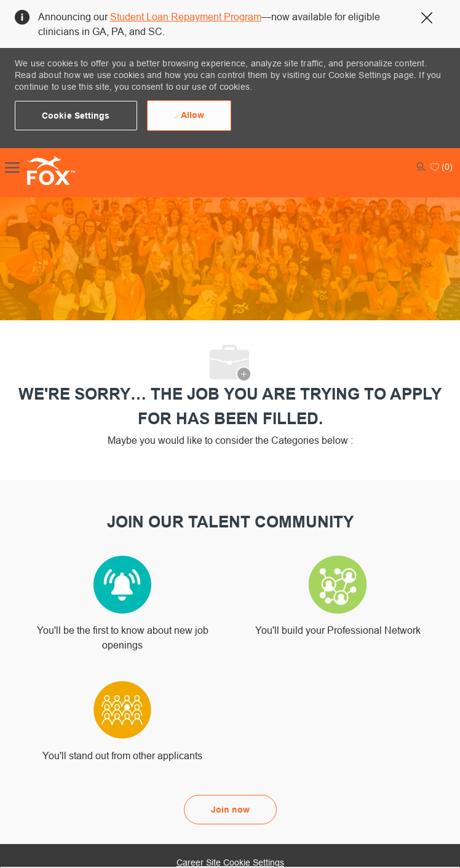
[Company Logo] (38, 170)
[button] (76, 116)
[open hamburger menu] (12, 167)
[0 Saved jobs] (442, 167)
